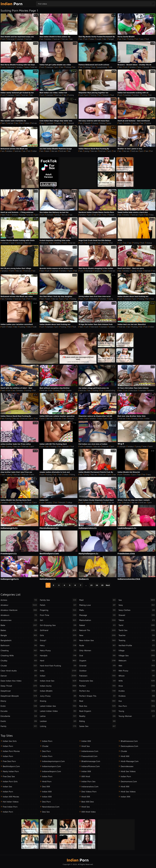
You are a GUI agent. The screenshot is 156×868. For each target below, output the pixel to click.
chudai (19, 666)
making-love (98, 605)
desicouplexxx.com (129, 746)
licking (102, 123)
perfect (98, 686)
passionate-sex (98, 681)
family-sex (58, 600)
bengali (111, 39)
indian (92, 39)
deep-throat (19, 686)
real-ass (98, 706)
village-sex (137, 655)
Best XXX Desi (88, 802)
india (29, 327)
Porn (12, 4)
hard (58, 661)
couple (99, 39)
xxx (137, 701)
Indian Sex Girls (10, 741)
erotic (19, 706)
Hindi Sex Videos (128, 771)
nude (35, 327)
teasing (137, 640)
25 (102, 585)
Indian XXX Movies (11, 797)
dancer (19, 676)
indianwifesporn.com (52, 771)
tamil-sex (137, 630)
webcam (137, 661)
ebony (19, 701)
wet (137, 666)
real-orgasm (98, 711)
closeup (95, 123)
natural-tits (98, 630)
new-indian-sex (98, 640)
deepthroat (19, 691)
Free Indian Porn (10, 807)
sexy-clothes (137, 610)
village (137, 650)
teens (154, 67)
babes (19, 630)
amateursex (19, 620)
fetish (58, 605)
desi (105, 39)
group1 (58, 640)
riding (98, 721)
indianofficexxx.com (91, 766)
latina (58, 716)
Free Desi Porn (9, 761)
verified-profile (137, 645)
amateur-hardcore (19, 610)
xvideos (137, 696)
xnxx (137, 686)
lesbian (58, 721)
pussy (109, 123)
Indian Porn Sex (88, 781)
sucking (22, 327)
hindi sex (58, 95)
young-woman (137, 716)
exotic (19, 721)
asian (27, 67)
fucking (131, 39)
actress (19, 600)
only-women (98, 650)
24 (97, 585)
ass (42, 39)
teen (121, 67)
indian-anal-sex (58, 681)
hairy (58, 645)
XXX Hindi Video (89, 812)
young (87, 151)
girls (58, 635)
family (19, 726)
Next (108, 585)
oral (98, 655)
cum (3, 39)
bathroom (19, 645)
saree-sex (98, 726)
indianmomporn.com (52, 766)
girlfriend (58, 630)
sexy (142, 39)
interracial (11, 39)
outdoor (98, 671)
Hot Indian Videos (11, 802)
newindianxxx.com (51, 807)
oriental (98, 666)
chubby (19, 661)
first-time (58, 615)
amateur (49, 39)
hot (137, 39)
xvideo (137, 691)
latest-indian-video (58, 711)
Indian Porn (8, 746)
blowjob (146, 67)
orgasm (98, 661)
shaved (137, 615)
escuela (19, 711)
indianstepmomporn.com (53, 761)
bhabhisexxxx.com (129, 741)
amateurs (19, 615)
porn (57, 67)
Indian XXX (47, 792)
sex (71, 39)
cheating (19, 650)
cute (111, 67)
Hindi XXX (86, 797)
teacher (137, 635)
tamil (18, 95)
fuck (86, 39)
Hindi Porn (47, 781)
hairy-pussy (58, 650)
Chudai (124, 751)
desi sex (65, 39)
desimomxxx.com (129, 781)
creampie (20, 39)
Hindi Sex (86, 746)
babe (19, 625)
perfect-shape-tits (98, 696)
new (98, 635)
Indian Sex (7, 786)
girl (58, 620)
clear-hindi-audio (19, 671)
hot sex (34, 123)
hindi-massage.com (130, 761)
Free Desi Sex (9, 776)
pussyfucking (102, 67)
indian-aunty (58, 686)
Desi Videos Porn (89, 792)
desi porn (46, 751)
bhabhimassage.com (91, 761)
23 (91, 585)
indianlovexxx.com (90, 751)
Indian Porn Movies (11, 751)
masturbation (98, 620)
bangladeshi (19, 640)
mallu (98, 610)
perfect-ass (98, 691)
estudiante (19, 716)
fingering (58, 610)
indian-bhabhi (58, 691)
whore (137, 676)
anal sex (29, 39)
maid (98, 600)
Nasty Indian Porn (11, 771)
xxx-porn (137, 706)
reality (98, 716)
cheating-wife (19, 655)
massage (98, 615)
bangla (19, 635)
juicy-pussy (58, 696)
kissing (58, 701)
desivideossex (127, 766)
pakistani (98, 676)
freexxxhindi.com (89, 756)
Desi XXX (46, 786)
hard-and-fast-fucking (58, 666)
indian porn (47, 741)
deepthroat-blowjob (19, 696)
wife (137, 681)
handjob (58, 655)
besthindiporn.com (11, 766)
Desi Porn (46, 802)
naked (98, 625)
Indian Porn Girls (10, 781)
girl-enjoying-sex (58, 625)
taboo (137, 620)
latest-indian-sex (58, 706)
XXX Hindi (86, 776)
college (70, 502)
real (98, 701)
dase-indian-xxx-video (19, 681)
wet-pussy (137, 671)
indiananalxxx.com (90, 786)
